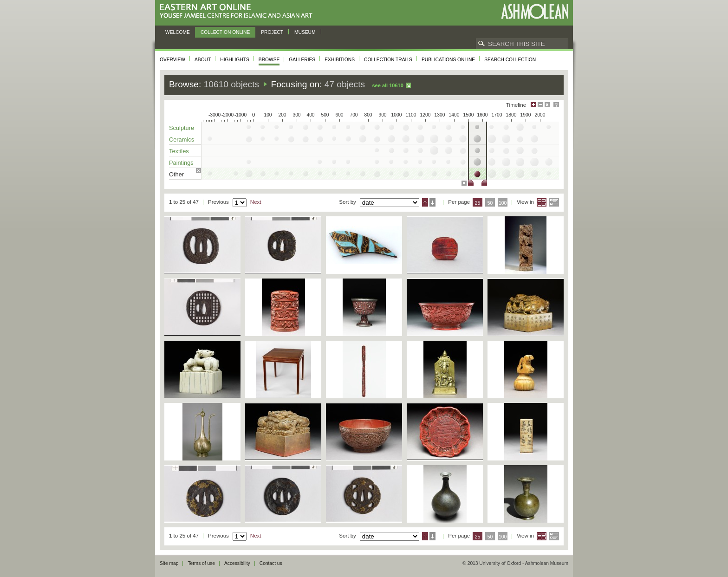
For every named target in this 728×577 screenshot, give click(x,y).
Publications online (448, 60)
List (554, 202)
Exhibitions (340, 60)
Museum (305, 32)
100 (503, 203)
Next (256, 202)
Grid (542, 202)
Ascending (425, 202)
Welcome (178, 32)
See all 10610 (387, 85)
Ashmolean (535, 11)
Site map (169, 563)
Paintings (181, 163)
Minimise (540, 105)
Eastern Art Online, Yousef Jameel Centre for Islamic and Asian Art (238, 11)
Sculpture (182, 128)
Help (556, 105)
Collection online (225, 32)
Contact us (271, 563)
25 (478, 203)
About (203, 60)
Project (272, 32)
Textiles (179, 151)
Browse (269, 60)
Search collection (510, 60)
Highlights (235, 60)
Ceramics (182, 139)
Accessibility (237, 563)
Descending (432, 202)
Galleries (302, 60)
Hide (547, 105)
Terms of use (201, 563)
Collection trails (388, 60)
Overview (172, 60)
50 (490, 203)
